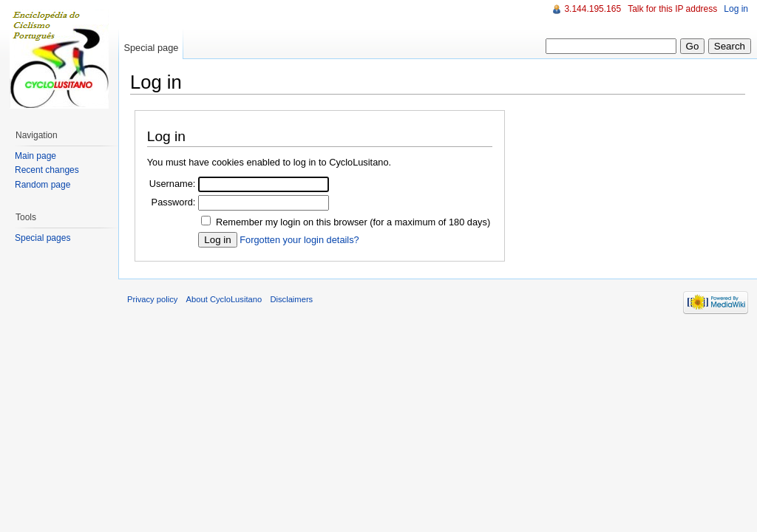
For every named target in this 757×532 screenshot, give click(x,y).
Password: (174, 202)
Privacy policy (152, 299)
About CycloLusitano (224, 299)
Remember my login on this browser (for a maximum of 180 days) (353, 222)
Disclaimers (291, 299)
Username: (173, 184)
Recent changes (47, 170)
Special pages (43, 238)
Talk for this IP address (672, 9)
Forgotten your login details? (299, 240)
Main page (35, 156)
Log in (736, 9)
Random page (43, 185)
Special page (151, 48)
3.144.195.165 (593, 9)
